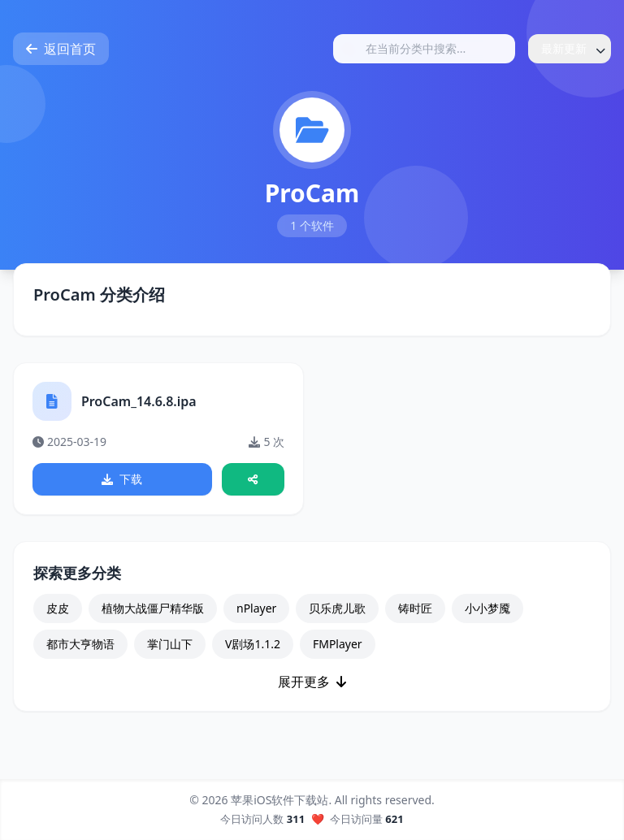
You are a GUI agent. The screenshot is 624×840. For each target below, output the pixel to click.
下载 (123, 480)
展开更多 (312, 683)
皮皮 (58, 610)
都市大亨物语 (80, 645)
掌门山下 (170, 645)
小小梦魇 (487, 610)
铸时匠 (415, 610)
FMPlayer (338, 645)
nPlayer (256, 610)
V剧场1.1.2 (253, 645)
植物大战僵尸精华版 (153, 610)
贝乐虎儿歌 (337, 610)
